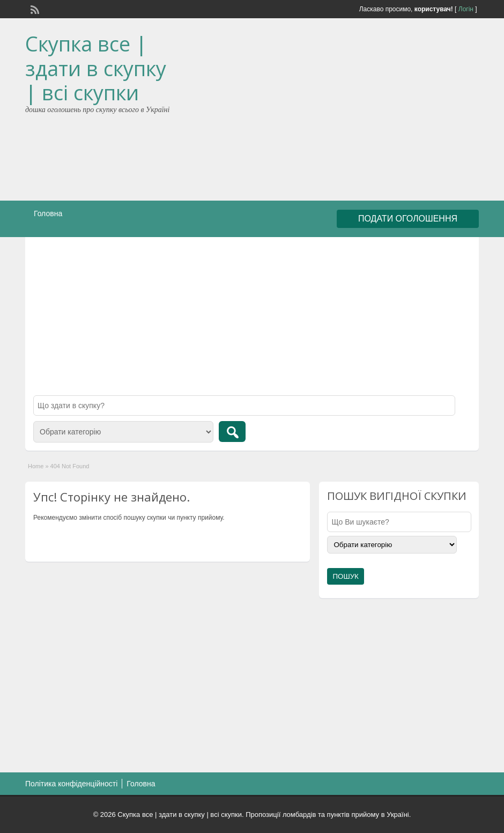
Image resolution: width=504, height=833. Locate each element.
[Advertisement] (363, 112)
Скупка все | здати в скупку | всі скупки (96, 68)
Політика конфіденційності (71, 784)
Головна (48, 213)
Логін (466, 9)
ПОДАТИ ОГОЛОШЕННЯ (408, 219)
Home (36, 466)
